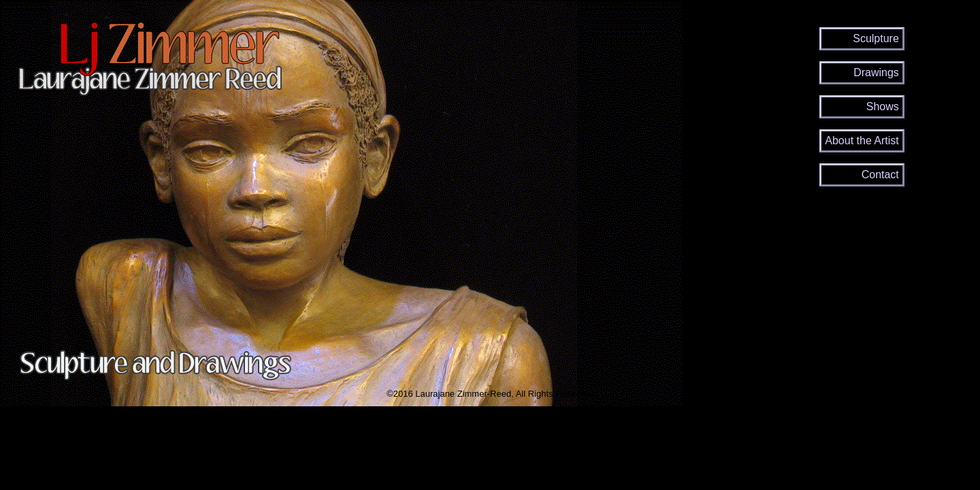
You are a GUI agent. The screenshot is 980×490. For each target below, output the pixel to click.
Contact (880, 175)
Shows (883, 107)
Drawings (876, 72)
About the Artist (862, 141)
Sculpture (876, 38)
